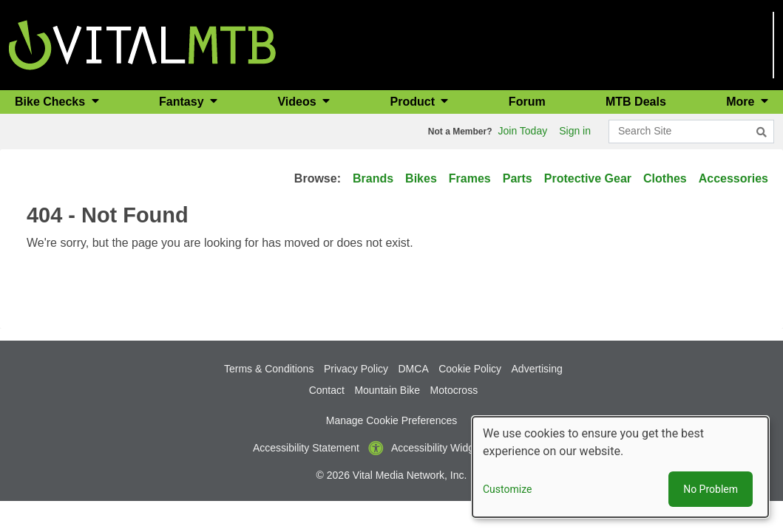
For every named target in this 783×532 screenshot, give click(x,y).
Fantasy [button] (183, 102)
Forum (527, 102)
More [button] (742, 102)
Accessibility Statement (306, 448)
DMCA (414, 369)
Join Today (523, 131)
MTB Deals (636, 102)
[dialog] (620, 467)
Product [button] (414, 102)
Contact (327, 390)
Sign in (575, 131)
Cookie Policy (470, 369)
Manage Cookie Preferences (391, 420)
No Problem (711, 489)
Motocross (454, 390)
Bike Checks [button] (52, 102)
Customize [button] (507, 489)
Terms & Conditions (269, 369)
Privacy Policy (356, 369)
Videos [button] (298, 102)
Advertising (537, 369)
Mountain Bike (387, 390)
